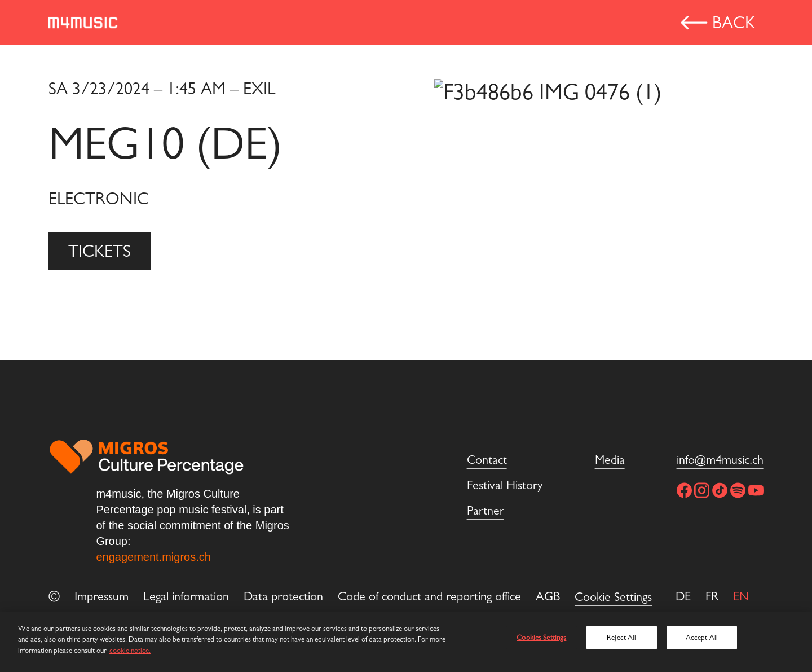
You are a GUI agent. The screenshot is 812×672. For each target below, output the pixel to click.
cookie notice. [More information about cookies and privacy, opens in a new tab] (130, 650)
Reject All (621, 637)
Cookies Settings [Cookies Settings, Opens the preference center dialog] (541, 637)
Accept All (702, 637)
